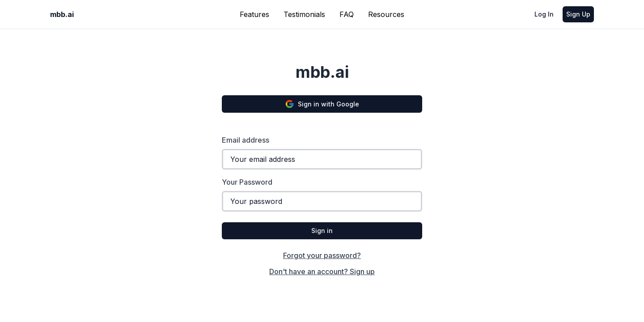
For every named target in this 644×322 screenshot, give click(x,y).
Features (254, 14)
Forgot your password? (322, 255)
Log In (544, 14)
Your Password (247, 182)
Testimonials (304, 14)
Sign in (322, 231)
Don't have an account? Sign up (322, 271)
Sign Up (578, 14)
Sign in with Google (322, 104)
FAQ (347, 14)
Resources (386, 14)
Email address (246, 140)
